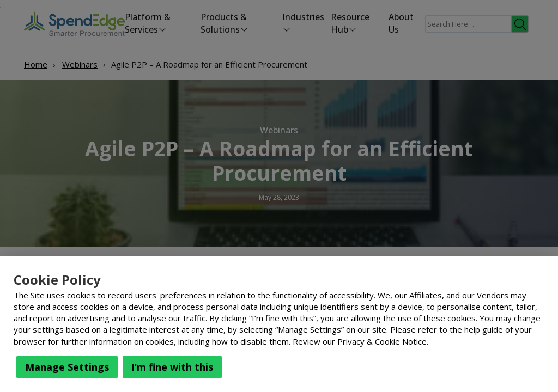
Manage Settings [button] (67, 367)
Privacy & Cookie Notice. (383, 341)
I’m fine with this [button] (172, 367)
